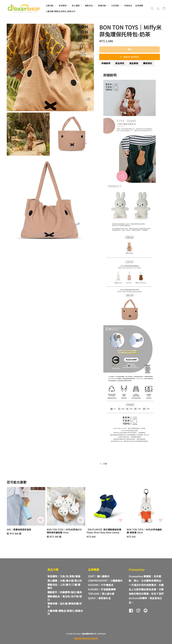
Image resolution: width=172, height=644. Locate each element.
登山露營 (76, 6)
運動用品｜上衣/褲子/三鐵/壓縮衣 (64, 586)
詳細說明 (106, 63)
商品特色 (120, 63)
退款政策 (94, 638)
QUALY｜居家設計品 (99, 598)
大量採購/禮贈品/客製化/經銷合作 (61, 11)
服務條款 (78, 638)
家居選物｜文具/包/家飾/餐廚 (64, 576)
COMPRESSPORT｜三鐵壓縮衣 (105, 581)
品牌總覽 (139, 6)
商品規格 (134, 63)
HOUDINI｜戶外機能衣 (101, 585)
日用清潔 (115, 6)
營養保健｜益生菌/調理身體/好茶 (65, 605)
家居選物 (63, 6)
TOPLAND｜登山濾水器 (101, 594)
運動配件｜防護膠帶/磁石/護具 (65, 592)
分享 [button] (103, 464)
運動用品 (89, 6)
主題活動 (50, 6)
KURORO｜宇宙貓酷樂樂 (102, 589)
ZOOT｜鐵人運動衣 (99, 576)
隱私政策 (86, 638)
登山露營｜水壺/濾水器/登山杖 (65, 581)
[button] (152, 8)
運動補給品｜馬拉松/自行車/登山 (65, 598)
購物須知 (148, 63)
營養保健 (102, 6)
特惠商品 (128, 6)
